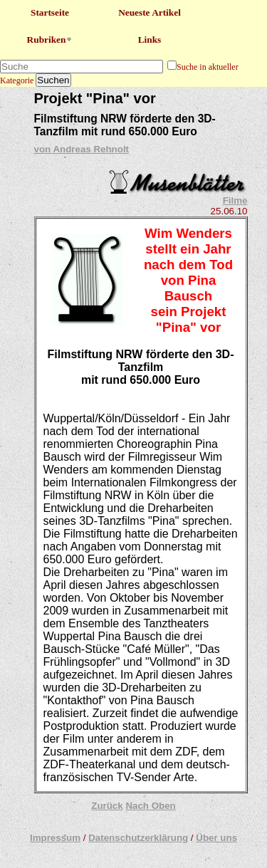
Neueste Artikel (150, 12)
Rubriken (50, 40)
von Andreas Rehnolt (82, 149)
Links (150, 40)
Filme (235, 200)
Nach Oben (150, 806)
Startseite (50, 12)
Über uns (216, 838)
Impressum (55, 838)
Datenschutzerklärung (138, 838)
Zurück (107, 806)
